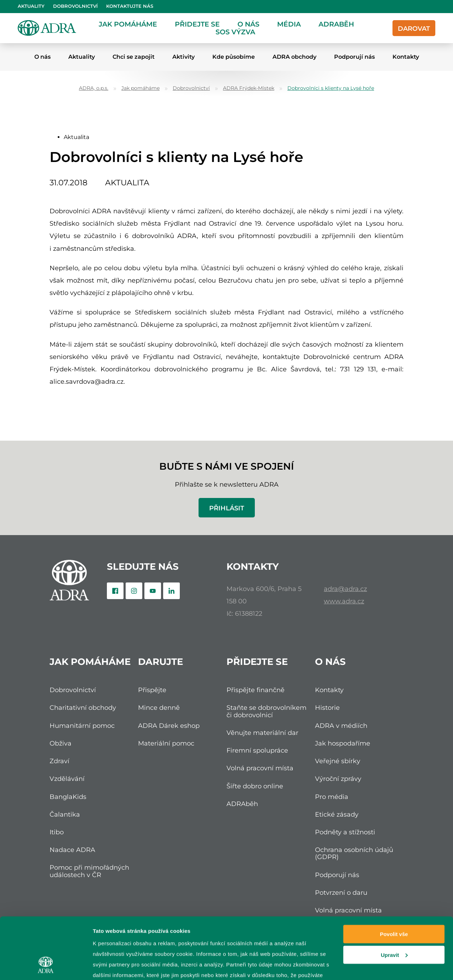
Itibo (57, 832)
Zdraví (59, 761)
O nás (248, 24)
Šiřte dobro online (255, 786)
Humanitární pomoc (82, 726)
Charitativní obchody (83, 708)
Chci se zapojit (134, 57)
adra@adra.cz (345, 589)
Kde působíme (234, 57)
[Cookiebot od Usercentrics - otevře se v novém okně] (46, 966)
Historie (327, 708)
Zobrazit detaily (113, 966)
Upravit (394, 901)
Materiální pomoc (166, 743)
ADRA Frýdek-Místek (249, 88)
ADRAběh (336, 24)
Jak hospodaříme (343, 743)
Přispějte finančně (256, 690)
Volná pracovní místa (260, 768)
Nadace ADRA (72, 850)
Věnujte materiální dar (262, 733)
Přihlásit (227, 508)
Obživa (61, 743)
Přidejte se (197, 24)
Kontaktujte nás (130, 6)
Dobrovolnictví (75, 6)
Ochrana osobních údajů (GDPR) (354, 853)
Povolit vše (394, 880)
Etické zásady (337, 814)
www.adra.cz (344, 601)
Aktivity (184, 57)
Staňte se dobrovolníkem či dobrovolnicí (266, 711)
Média (289, 24)
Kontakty (406, 57)
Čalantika (65, 814)
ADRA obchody (294, 57)
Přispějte (152, 690)
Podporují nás (354, 57)
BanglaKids (68, 797)
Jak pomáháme (128, 24)
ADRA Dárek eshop (169, 726)
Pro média (332, 797)
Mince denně (159, 708)
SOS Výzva (235, 32)
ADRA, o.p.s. (94, 88)
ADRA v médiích (341, 726)
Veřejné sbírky (338, 761)
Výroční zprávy (338, 779)
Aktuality (31, 6)
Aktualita (76, 137)
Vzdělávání (67, 779)
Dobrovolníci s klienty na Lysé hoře (331, 88)
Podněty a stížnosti (345, 832)
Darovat (414, 28)
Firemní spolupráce (257, 750)
